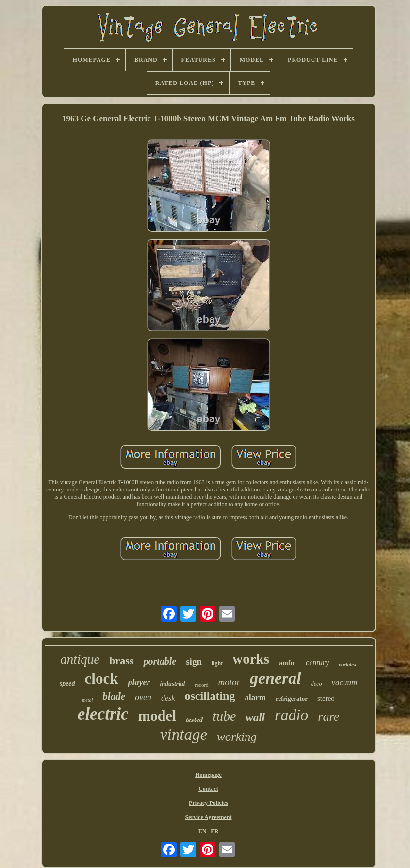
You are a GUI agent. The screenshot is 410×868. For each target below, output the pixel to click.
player (139, 682)
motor (229, 682)
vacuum (344, 682)
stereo (326, 698)
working (237, 737)
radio (291, 715)
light (217, 663)
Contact (208, 789)
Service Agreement (208, 817)
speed (67, 683)
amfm (287, 663)
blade (114, 696)
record (201, 685)
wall (255, 717)
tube (224, 716)
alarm (255, 697)
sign (194, 662)
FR (214, 831)
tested (194, 720)
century (317, 663)
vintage (184, 735)
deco (317, 684)
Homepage (208, 775)
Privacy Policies (208, 803)
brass (121, 661)
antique (80, 659)
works (251, 659)
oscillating (210, 696)
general (276, 678)
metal (87, 700)
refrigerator (292, 698)
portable (160, 661)
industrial (172, 683)
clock (102, 679)
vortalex (348, 664)
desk (168, 698)
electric (103, 714)
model (157, 715)
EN (203, 831)
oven (143, 697)
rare (328, 716)
